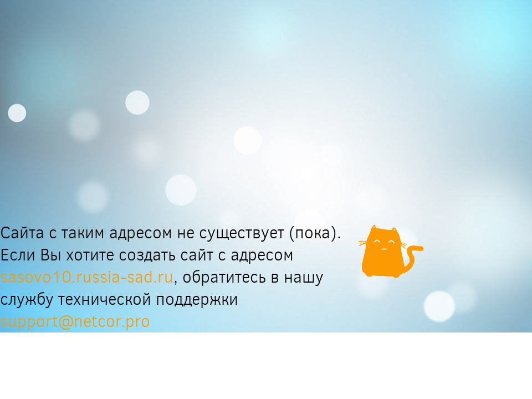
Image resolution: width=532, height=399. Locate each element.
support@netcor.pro (75, 321)
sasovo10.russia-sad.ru (87, 277)
